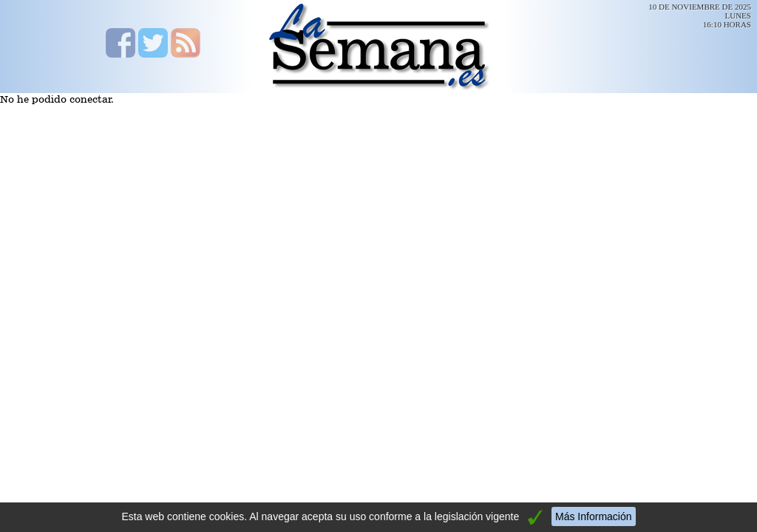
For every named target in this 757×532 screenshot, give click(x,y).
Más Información (593, 516)
